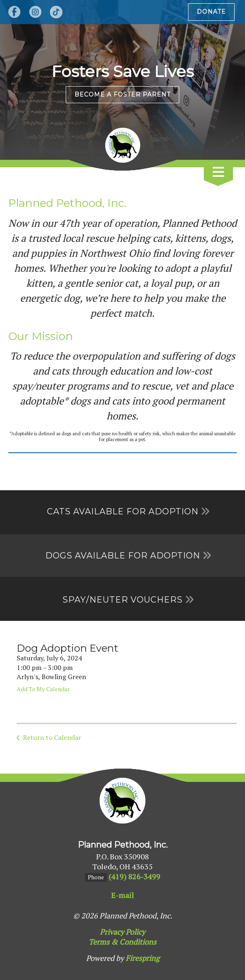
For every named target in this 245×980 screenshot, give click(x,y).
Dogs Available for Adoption (123, 556)
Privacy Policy (122, 932)
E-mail (122, 895)
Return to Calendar (52, 737)
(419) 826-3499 (134, 876)
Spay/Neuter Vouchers (122, 600)
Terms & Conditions (122, 942)
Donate (211, 12)
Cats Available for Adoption (123, 511)
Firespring (142, 958)
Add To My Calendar (43, 689)
